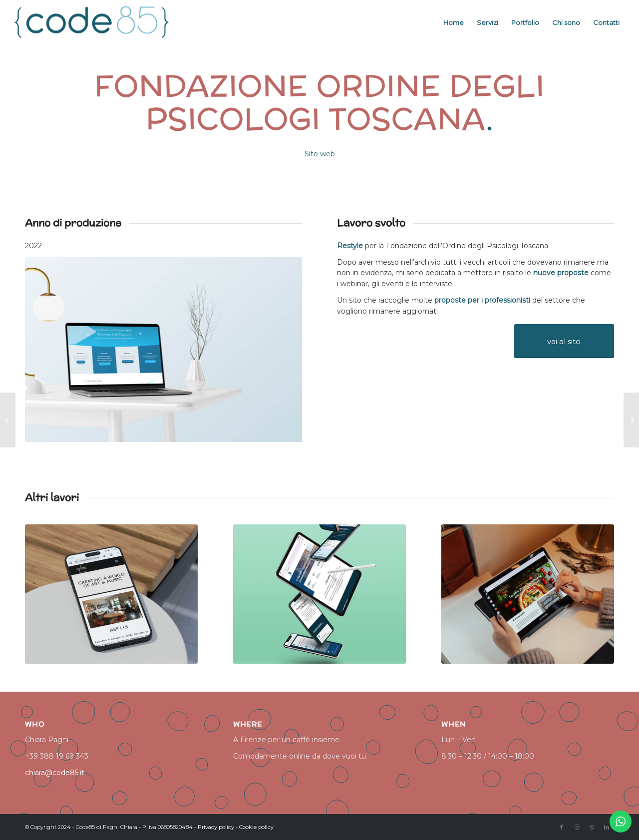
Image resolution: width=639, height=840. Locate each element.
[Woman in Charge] (8, 420)
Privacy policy (216, 827)
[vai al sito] (564, 341)
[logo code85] (92, 22)
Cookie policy (256, 827)
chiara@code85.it (55, 773)
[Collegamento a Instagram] (577, 827)
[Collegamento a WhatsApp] (592, 827)
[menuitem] (454, 22)
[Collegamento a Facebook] (562, 827)
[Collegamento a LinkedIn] (607, 827)
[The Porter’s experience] (631, 420)
